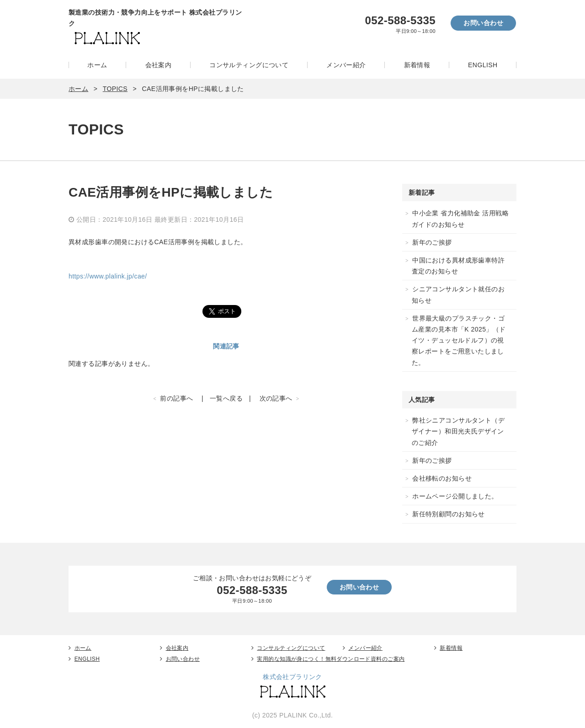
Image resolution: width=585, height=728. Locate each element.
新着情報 (417, 65)
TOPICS (115, 89)
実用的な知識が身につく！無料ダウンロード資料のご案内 (331, 659)
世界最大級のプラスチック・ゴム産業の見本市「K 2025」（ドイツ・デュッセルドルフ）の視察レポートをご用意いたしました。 (459, 340)
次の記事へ (276, 398)
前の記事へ (176, 398)
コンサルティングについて (249, 65)
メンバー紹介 (346, 65)
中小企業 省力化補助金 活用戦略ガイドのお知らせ (460, 219)
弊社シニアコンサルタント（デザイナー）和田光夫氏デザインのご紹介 (458, 431)
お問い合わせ (483, 23)
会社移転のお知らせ (442, 478)
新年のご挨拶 (432, 242)
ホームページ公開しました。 (455, 496)
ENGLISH (483, 65)
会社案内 (159, 65)
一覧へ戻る (226, 398)
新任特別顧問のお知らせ (449, 514)
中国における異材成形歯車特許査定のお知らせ (458, 266)
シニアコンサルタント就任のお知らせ (458, 294)
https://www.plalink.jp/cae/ (108, 276)
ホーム (97, 65)
